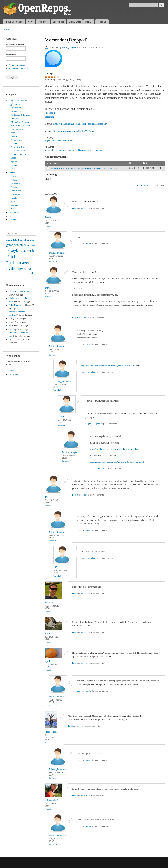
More (33, 273)
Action (14, 180)
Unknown (15, 165)
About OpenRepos (14, 22)
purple (91, 150)
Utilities (14, 169)
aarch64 (13, 240)
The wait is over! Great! (19, 292)
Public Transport (18, 151)
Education (15, 194)
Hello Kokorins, (16, 305)
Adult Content (17, 111)
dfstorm (49, 603)
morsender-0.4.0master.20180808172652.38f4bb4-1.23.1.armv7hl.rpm (85, 168)
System (14, 161)
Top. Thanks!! (15, 340)
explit (11, 371)
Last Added (59, 22)
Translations (14, 213)
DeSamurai (14, 374)
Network (15, 136)
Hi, (10, 326)
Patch (11, 257)
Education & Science (20, 126)
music (31, 251)
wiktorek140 (51, 800)
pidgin (99, 150)
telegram (72, 150)
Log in (136, 186)
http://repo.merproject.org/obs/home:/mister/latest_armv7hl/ (117, 462)
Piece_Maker (52, 732)
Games (12, 173)
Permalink (49, 226)
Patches (14, 144)
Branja (48, 634)
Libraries (13, 220)
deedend (49, 217)
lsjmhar (49, 661)
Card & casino (17, 191)
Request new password (19, 69)
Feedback (102, 22)
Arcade (14, 187)
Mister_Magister (69, 47)
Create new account (17, 65)
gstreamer (20, 245)
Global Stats (75, 22)
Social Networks (18, 154)
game (10, 245)
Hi (10, 329)
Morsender (50, 150)
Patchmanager (18, 263)
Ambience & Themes (20, 115)
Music (14, 133)
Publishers (43, 22)
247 (47, 497)
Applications (14, 104)
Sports (14, 158)
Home (6, 30)
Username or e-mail (16, 44)
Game (14, 176)
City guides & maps (20, 122)
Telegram (50, 117)
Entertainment (17, 129)
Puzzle (14, 198)
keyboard (18, 250)
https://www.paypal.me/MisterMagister (74, 131)
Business (15, 118)
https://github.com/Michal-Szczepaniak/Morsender (80, 124)
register (145, 186)
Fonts (11, 216)
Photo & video (17, 147)
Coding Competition (18, 101)
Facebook (50, 113)
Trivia (14, 209)
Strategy (15, 205)
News (31, 22)
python (13, 268)
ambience (26, 240)
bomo (48, 288)
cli (33, 241)
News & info (17, 140)
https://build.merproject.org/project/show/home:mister (114, 449)
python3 (25, 269)
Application (16, 108)
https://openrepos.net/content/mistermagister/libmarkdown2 (108, 366)
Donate (89, 22)
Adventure (16, 184)
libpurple (82, 150)
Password (11, 55)
